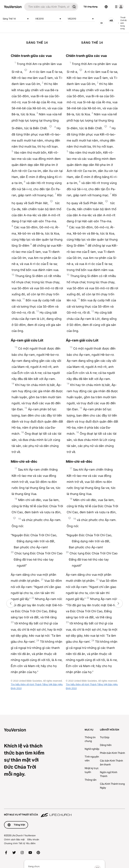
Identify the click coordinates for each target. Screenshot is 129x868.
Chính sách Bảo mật (14, 839)
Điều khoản (33, 839)
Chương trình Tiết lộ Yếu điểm (20, 843)
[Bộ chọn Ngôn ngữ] (106, 7)
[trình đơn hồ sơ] (119, 7)
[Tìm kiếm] (47, 7)
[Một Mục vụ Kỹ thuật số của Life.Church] (64, 813)
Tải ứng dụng (90, 7)
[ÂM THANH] (102, 23)
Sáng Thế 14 (16, 19)
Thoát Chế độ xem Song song (122, 23)
